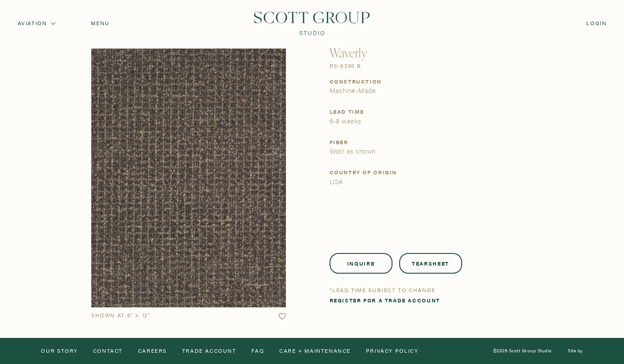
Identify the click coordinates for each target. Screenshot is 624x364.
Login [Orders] (596, 23)
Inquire (361, 263)
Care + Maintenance (315, 351)
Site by (575, 351)
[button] (282, 317)
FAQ (258, 351)
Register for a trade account (385, 301)
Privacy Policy (392, 351)
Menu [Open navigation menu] (100, 23)
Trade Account (209, 351)
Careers (152, 351)
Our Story (59, 351)
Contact (108, 351)
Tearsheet (430, 263)
